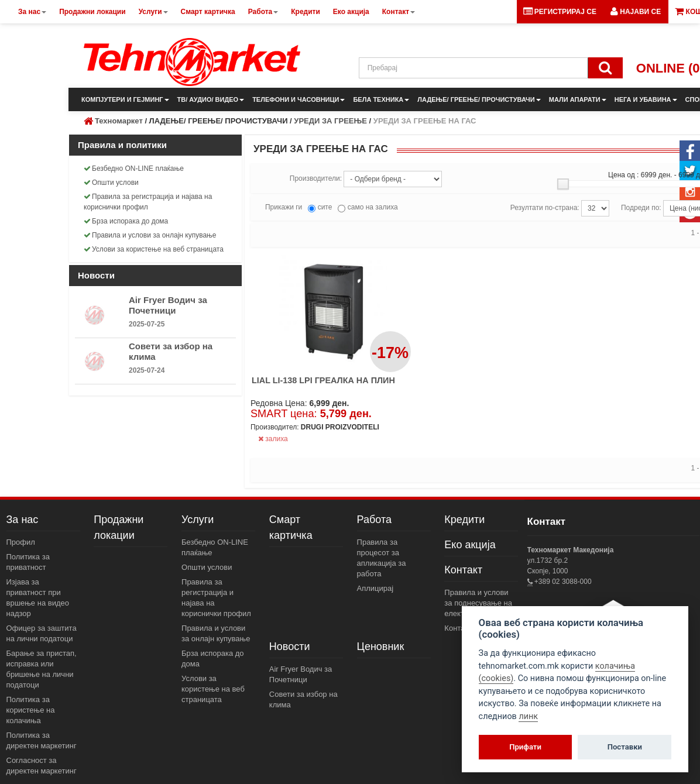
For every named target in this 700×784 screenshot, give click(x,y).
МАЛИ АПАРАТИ (578, 99)
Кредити (464, 520)
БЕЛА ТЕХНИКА (381, 99)
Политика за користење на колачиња (31, 710)
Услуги (198, 520)
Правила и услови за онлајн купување (150, 235)
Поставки (625, 747)
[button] (636, 12)
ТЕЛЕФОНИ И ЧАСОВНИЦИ (298, 99)
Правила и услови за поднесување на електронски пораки (479, 603)
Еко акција (470, 545)
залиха (273, 439)
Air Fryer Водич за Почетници (168, 305)
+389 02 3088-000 (562, 582)
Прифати (525, 747)
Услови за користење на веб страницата (154, 249)
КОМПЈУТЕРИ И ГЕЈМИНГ (125, 99)
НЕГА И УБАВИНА (646, 99)
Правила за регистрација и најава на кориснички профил (148, 202)
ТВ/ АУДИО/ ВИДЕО (211, 99)
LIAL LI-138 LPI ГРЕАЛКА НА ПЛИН (323, 380)
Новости (290, 647)
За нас (23, 520)
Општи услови (111, 183)
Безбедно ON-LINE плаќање (134, 169)
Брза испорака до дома (126, 221)
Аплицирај (375, 588)
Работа (374, 520)
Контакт (463, 570)
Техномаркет (119, 121)
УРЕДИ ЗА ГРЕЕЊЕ (330, 121)
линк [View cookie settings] (528, 716)
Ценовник (381, 647)
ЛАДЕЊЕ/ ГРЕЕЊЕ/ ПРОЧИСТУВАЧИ (479, 99)
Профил (21, 542)
